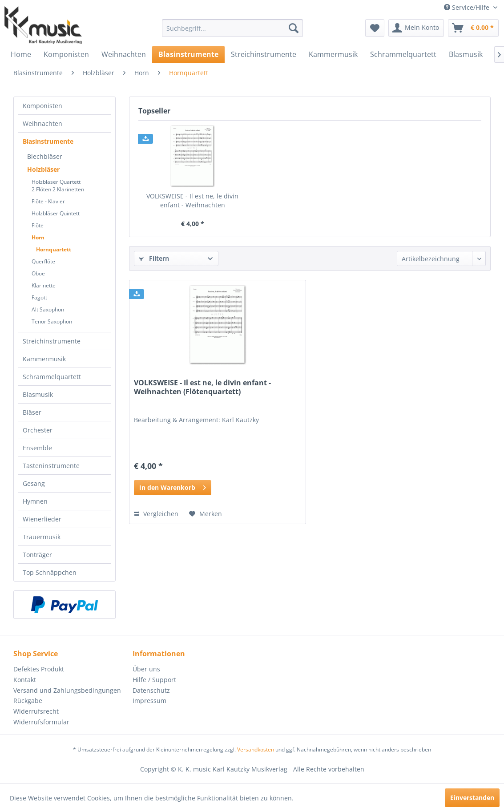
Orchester (38, 430)
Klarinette (44, 285)
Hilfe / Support (154, 680)
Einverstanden (472, 798)
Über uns (146, 669)
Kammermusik (44, 359)
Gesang (34, 483)
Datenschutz (151, 690)
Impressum (149, 701)
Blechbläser (45, 156)
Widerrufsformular (41, 722)
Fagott (39, 297)
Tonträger (37, 555)
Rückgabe (28, 701)
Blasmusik (38, 394)
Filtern (154, 258)
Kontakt (25, 680)
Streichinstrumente (52, 341)
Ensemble (37, 448)
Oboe (38, 273)
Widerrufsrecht (36, 711)
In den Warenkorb (173, 486)
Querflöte (43, 261)
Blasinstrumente (48, 141)
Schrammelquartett (52, 377)
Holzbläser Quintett (56, 213)
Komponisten (42, 106)
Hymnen (35, 501)
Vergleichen (156, 514)
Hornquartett (54, 249)
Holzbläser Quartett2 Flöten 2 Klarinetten (58, 186)
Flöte (38, 225)
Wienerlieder (42, 519)
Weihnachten (42, 123)
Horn (38, 237)
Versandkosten (256, 749)
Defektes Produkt (39, 669)
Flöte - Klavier (48, 201)
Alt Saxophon (48, 309)
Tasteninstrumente (51, 466)
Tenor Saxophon (52, 321)
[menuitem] (232, 28)
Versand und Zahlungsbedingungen (67, 690)
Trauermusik (42, 537)
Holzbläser (43, 169)
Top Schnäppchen (50, 572)
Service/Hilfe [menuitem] (468, 7)
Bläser (32, 412)
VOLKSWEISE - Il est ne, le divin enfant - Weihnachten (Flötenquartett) (192, 201)
